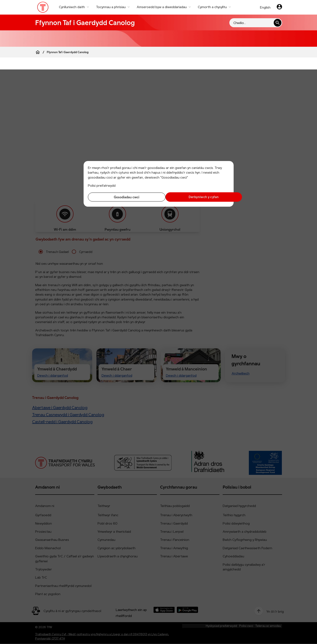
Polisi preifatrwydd (102, 185)
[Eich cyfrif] (279, 7)
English (265, 7)
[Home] (38, 52)
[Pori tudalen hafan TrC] (43, 8)
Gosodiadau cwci (122, 197)
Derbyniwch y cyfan (195, 197)
